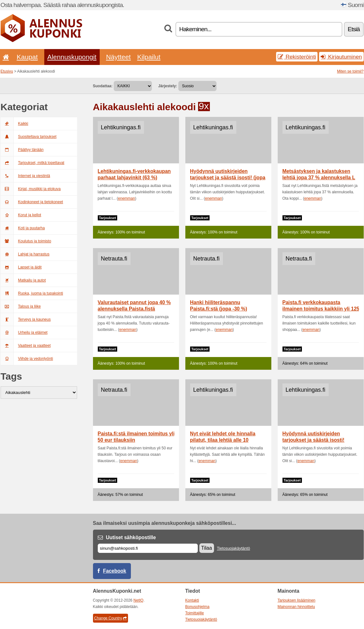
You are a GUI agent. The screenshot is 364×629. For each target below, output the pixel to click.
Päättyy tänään (22, 150)
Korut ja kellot (21, 215)
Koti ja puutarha (23, 228)
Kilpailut (149, 57)
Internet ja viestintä (25, 176)
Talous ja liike (21, 306)
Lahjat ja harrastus (25, 254)
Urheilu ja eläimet (24, 332)
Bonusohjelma (197, 607)
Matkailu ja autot (23, 280)
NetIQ (138, 600)
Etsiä (354, 29)
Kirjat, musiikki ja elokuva (31, 189)
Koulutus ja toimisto (26, 241)
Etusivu (7, 71)
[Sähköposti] (148, 548)
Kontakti (192, 600)
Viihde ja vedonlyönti (27, 359)
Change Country (111, 618)
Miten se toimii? (350, 71)
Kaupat (27, 57)
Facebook (115, 571)
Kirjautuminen (341, 57)
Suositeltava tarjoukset (29, 137)
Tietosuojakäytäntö (233, 548)
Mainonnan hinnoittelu (296, 607)
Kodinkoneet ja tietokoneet (32, 202)
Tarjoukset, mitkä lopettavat (32, 163)
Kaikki (14, 124)
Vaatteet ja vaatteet (26, 346)
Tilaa (207, 548)
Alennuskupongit (72, 57)
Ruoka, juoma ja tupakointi (32, 293)
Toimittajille (195, 613)
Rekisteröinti (297, 57)
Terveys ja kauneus (26, 319)
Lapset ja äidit (21, 267)
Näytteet (118, 57)
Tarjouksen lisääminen (297, 600)
